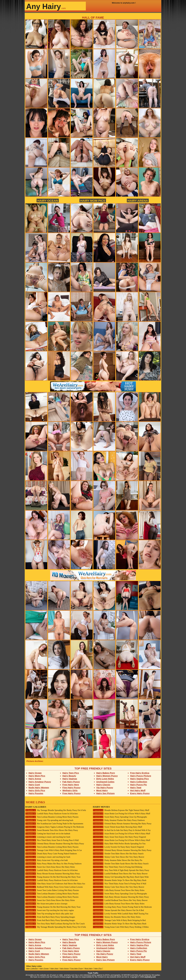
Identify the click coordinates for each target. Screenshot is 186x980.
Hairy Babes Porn (106, 773)
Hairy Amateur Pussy (40, 782)
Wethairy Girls (70, 790)
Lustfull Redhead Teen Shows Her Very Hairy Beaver (120, 874)
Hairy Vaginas (70, 779)
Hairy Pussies (36, 793)
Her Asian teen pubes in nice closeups (46, 904)
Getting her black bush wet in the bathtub (48, 834)
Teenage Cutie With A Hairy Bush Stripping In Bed (119, 920)
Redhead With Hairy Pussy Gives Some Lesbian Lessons (54, 887)
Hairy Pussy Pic (139, 785)
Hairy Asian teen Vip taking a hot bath (46, 860)
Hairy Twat (136, 787)
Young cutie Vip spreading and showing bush (49, 820)
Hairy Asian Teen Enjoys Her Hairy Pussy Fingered (119, 837)
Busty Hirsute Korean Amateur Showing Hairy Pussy (53, 874)
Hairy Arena (138, 201)
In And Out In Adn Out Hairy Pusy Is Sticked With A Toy (122, 830)
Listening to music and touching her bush (48, 837)
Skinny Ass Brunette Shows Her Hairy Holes (117, 917)
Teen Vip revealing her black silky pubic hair (49, 914)
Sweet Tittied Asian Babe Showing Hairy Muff (117, 827)
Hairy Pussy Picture (141, 776)
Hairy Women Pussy (107, 776)
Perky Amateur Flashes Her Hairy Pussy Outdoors (119, 820)
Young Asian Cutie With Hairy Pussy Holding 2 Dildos (121, 927)
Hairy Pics (98, 968)
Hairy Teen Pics (71, 773)
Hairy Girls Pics (37, 790)
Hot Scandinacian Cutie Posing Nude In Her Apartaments (54, 824)
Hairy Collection (139, 782)
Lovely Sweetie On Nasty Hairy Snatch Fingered (118, 847)
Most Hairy (102, 790)
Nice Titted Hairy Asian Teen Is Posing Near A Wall (52, 840)
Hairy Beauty (69, 776)
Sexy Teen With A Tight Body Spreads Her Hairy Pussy (121, 870)
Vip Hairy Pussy (105, 787)
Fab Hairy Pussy (71, 782)
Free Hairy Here (71, 785)
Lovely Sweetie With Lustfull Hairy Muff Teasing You (121, 914)
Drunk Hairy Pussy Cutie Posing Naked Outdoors (51, 854)
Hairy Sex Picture (105, 793)
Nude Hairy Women (39, 787)
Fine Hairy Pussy (71, 787)
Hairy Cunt (34, 785)
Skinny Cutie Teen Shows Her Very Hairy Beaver (119, 857)
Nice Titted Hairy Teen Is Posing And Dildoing (118, 867)
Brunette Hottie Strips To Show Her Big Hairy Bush (120, 880)
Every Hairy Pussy (140, 793)
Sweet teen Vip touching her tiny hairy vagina (50, 910)
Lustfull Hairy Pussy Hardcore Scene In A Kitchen (51, 814)
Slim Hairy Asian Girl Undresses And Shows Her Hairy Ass (55, 884)
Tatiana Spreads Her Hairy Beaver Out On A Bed (118, 910)
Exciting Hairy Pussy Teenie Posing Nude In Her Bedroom (122, 907)
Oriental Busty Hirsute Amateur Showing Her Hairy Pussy (55, 844)
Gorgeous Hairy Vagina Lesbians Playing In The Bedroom (55, 827)
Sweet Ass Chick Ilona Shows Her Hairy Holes (50, 867)
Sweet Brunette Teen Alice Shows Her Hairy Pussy (52, 830)
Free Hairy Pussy (72, 793)
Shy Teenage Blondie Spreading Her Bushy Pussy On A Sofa (56, 810)
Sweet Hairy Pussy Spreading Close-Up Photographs (120, 817)
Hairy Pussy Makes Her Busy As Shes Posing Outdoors (53, 864)
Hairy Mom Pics (93, 201)
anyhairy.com (150, 977)
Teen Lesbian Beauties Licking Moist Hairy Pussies (52, 817)
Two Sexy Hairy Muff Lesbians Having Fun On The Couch (55, 924)
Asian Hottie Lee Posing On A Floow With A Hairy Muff (121, 814)
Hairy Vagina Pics (139, 779)
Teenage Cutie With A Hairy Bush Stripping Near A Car (54, 850)
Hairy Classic (103, 785)
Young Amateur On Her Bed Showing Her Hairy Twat (53, 877)
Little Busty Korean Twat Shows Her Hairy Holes (119, 890)
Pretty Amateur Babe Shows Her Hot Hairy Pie (118, 860)
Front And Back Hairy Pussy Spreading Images (50, 917)
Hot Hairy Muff (138, 790)
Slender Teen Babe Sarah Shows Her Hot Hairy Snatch (121, 864)
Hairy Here (54, 968)
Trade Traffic (93, 973)
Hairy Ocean (48, 201)
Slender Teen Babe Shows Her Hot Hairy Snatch (118, 854)
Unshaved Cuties (105, 782)
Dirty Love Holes (105, 779)
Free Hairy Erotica (140, 773)
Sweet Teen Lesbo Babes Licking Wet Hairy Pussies (52, 890)
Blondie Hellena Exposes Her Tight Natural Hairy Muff (121, 810)
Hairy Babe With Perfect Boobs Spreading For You (119, 844)
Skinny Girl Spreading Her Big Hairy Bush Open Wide (121, 877)
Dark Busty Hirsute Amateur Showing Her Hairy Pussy (121, 897)
